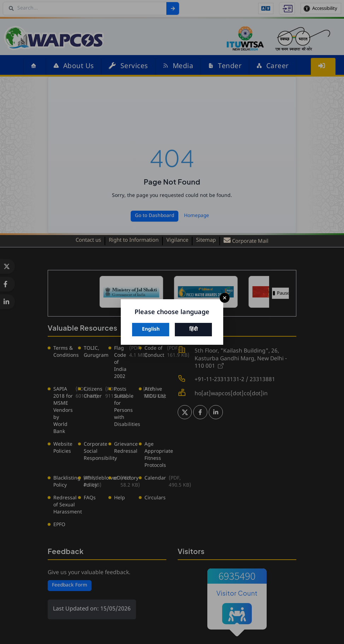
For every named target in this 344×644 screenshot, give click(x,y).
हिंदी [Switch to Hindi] (194, 329)
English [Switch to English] (151, 329)
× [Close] (225, 298)
